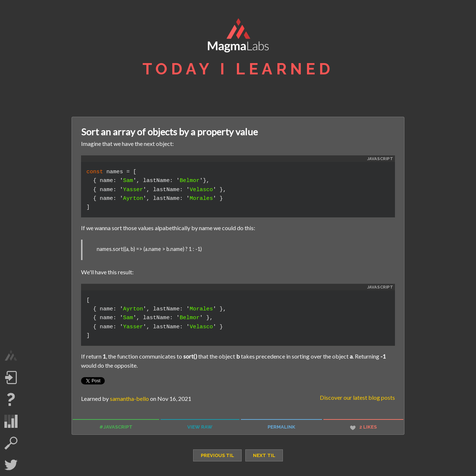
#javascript (116, 427)
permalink (281, 427)
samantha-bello (129, 398)
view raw (200, 427)
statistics (11, 421)
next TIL (264, 455)
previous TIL (217, 455)
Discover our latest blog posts (357, 397)
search (11, 443)
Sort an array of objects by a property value (169, 132)
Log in (11, 378)
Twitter (11, 465)
